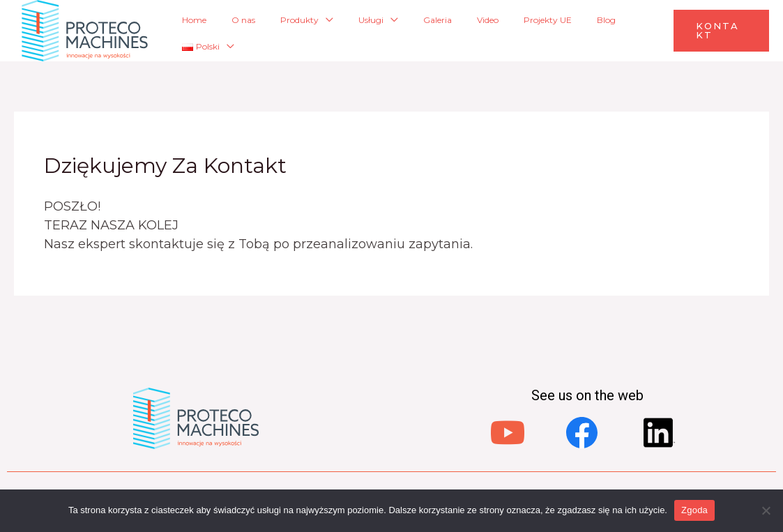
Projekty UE (527, 30)
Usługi (393, 30)
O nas (293, 30)
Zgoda (694, 510)
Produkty (335, 30)
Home (258, 30)
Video (481, 30)
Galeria (445, 30)
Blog (572, 30)
